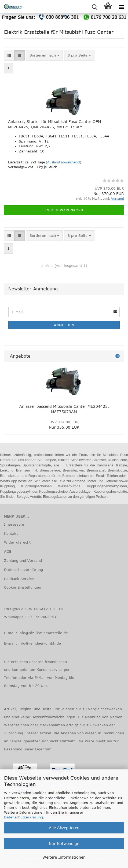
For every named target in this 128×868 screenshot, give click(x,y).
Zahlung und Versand (23, 560)
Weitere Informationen (64, 857)
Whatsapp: (14, 617)
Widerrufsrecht (17, 542)
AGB (8, 551)
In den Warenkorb (64, 210)
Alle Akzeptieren (64, 828)
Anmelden (64, 325)
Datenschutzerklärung (23, 817)
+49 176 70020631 (41, 617)
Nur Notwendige (64, 843)
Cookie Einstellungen (23, 587)
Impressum (14, 524)
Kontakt (11, 533)
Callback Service (19, 579)
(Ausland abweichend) (63, 162)
